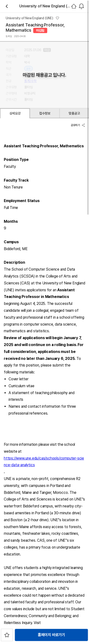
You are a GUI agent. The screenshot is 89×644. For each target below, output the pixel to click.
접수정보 (45, 113)
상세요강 (15, 113)
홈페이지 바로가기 (51, 635)
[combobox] (81, 6)
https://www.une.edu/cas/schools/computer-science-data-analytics (44, 462)
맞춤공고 (74, 113)
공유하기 (78, 125)
